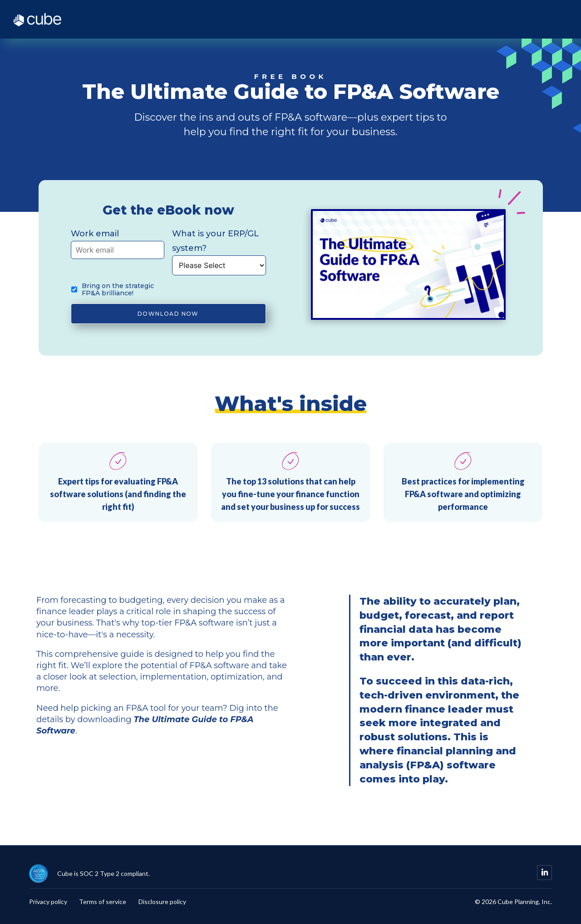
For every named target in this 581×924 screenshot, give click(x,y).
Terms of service (103, 902)
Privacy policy (48, 902)
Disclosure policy (162, 902)
